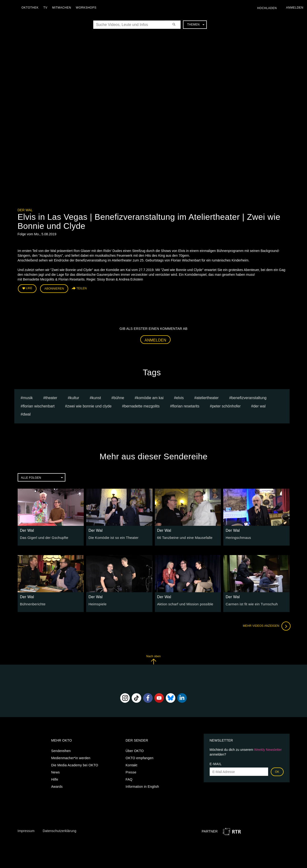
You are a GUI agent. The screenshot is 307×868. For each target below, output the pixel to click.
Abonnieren (54, 288)
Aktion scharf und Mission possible (184, 603)
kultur (75, 397)
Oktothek (31, 8)
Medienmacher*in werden (71, 757)
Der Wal (25, 210)
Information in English (142, 786)
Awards (57, 786)
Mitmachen (63, 8)
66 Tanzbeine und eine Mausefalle (183, 537)
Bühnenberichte (32, 603)
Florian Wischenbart (39, 405)
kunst (96, 397)
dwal (27, 414)
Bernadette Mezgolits (142, 405)
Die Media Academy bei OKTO (75, 764)
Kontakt (132, 764)
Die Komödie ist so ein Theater (112, 537)
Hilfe (55, 779)
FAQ (129, 779)
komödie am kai (150, 397)
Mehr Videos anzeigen (266, 625)
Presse (131, 772)
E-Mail (216, 763)
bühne (119, 397)
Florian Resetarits (186, 405)
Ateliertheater (207, 397)
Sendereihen (61, 750)
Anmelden (155, 339)
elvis (180, 397)
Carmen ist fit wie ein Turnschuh (250, 603)
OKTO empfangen (140, 757)
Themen (196, 25)
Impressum (26, 830)
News (56, 772)
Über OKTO (135, 750)
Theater (51, 397)
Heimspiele (97, 603)
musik (28, 397)
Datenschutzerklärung (60, 830)
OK (277, 771)
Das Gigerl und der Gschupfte (43, 537)
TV (47, 8)
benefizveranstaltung (249, 397)
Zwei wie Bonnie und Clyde (89, 405)
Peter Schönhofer (226, 405)
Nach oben (153, 659)
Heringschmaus (238, 537)
